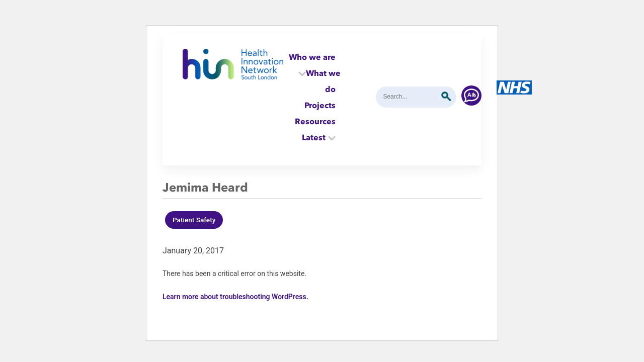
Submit (446, 97)
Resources (315, 121)
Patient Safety (194, 220)
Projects (320, 105)
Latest (314, 137)
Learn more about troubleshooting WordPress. (235, 297)
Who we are (312, 57)
